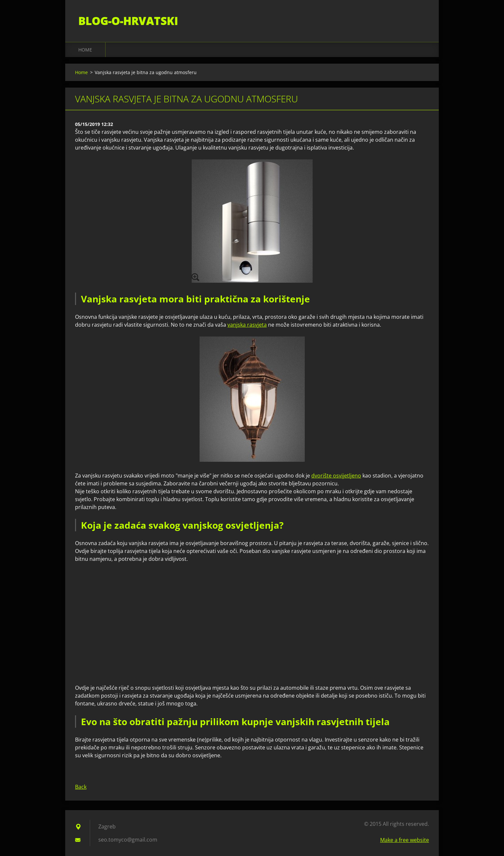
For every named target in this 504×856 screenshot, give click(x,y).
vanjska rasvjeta (247, 325)
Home (85, 50)
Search (422, 19)
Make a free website (405, 840)
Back (81, 787)
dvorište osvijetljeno (336, 476)
